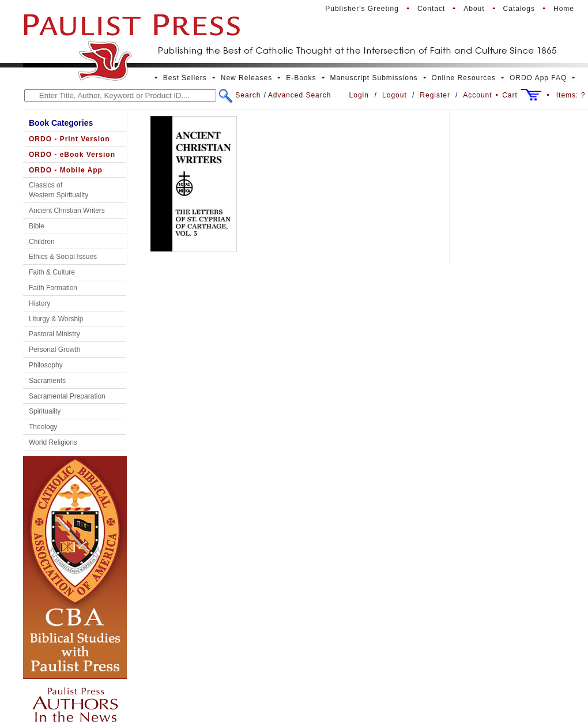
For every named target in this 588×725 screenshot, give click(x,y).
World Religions (53, 442)
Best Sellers (185, 78)
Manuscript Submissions (374, 78)
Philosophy (46, 365)
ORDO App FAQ (538, 78)
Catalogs (519, 9)
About (474, 9)
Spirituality (45, 411)
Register (435, 95)
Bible (37, 226)
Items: (571, 95)
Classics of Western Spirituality (59, 190)
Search (248, 95)
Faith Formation (53, 288)
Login (359, 95)
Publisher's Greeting (362, 9)
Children (42, 242)
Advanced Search (300, 95)
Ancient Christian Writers (67, 211)
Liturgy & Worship (56, 319)
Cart (510, 95)
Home (564, 9)
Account (477, 95)
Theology (43, 427)
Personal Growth (54, 350)
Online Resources (464, 78)
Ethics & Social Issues (63, 257)
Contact (431, 9)
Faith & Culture (52, 272)
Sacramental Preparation (67, 396)
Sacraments (47, 381)
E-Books (301, 78)
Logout (395, 95)
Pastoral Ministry (54, 334)
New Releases (246, 78)
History (39, 303)
